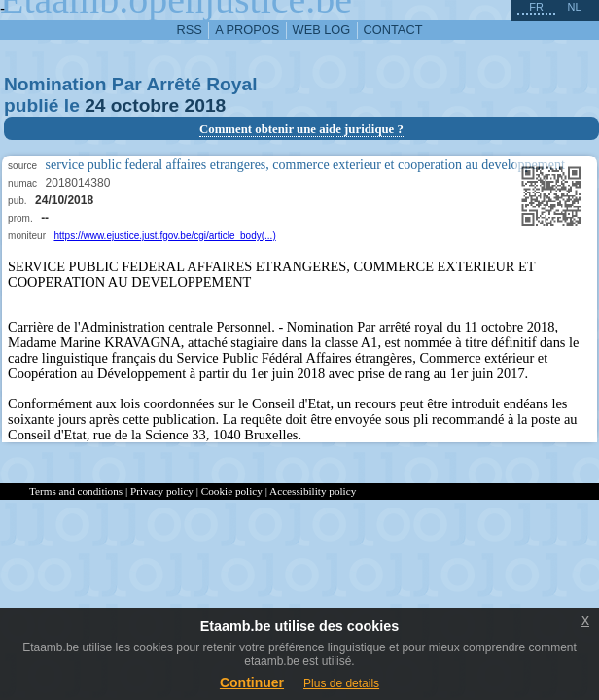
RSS (190, 30)
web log (322, 30)
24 (95, 105)
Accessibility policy (313, 491)
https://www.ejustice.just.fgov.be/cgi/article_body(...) (164, 236)
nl (574, 7)
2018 (206, 105)
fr (536, 7)
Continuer (252, 682)
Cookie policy (232, 491)
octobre (145, 105)
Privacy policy (162, 491)
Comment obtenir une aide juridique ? (301, 129)
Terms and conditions (76, 491)
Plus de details (341, 683)
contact (393, 30)
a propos (247, 30)
